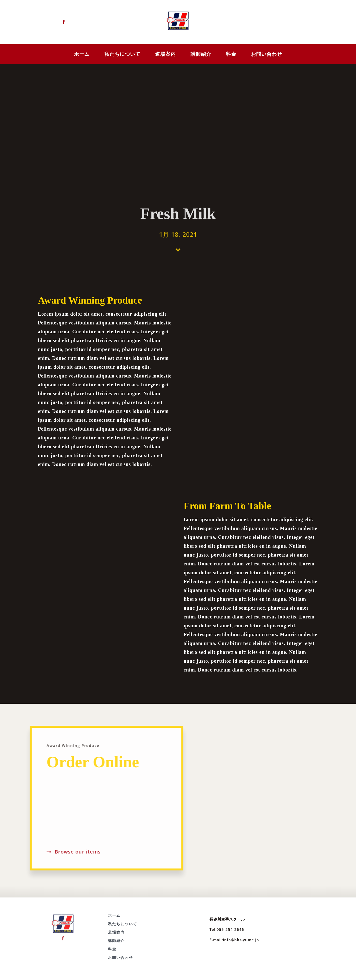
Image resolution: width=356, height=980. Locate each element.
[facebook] (63, 22)
